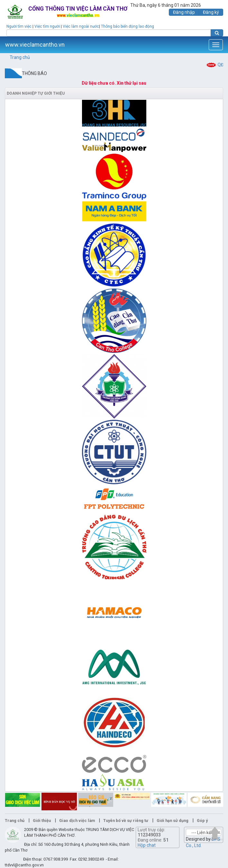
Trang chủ (20, 57)
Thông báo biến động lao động (128, 26)
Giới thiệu (42, 821)
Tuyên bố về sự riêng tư (126, 821)
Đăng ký (211, 12)
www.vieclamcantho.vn (35, 45)
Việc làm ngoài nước (81, 26)
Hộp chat (147, 845)
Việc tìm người (47, 26)
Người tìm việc (19, 26)
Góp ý (202, 821)
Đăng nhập (184, 12)
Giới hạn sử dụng (173, 821)
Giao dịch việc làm (77, 821)
